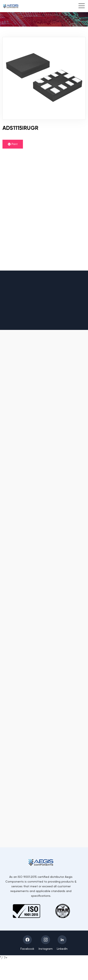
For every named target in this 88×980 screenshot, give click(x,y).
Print (13, 144)
